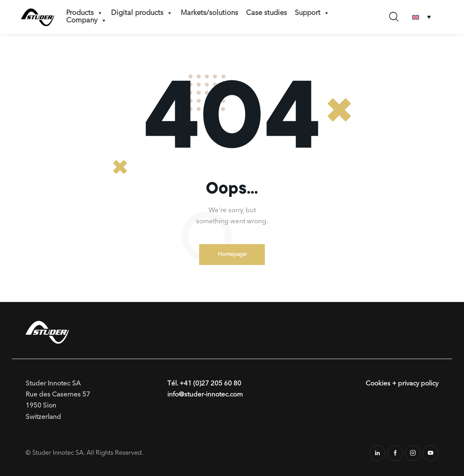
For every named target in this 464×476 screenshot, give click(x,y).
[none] (421, 17)
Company (87, 20)
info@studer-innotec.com (205, 395)
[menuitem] (421, 17)
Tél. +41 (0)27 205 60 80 (204, 384)
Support (312, 13)
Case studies (266, 13)
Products (85, 13)
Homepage (232, 254)
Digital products (142, 13)
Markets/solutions (209, 13)
